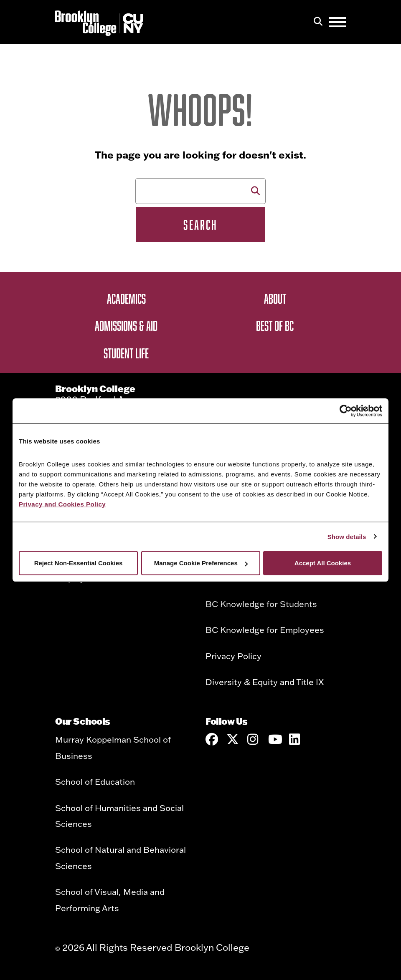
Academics (126, 298)
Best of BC (275, 325)
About (275, 298)
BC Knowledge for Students (261, 604)
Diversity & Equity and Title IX (265, 682)
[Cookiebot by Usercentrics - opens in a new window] (346, 411)
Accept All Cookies (323, 563)
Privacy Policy (233, 656)
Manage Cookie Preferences (201, 563)
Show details (347, 536)
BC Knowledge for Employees (265, 630)
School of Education (95, 781)
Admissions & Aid (126, 325)
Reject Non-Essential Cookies (79, 563)
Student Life (126, 353)
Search (200, 224)
